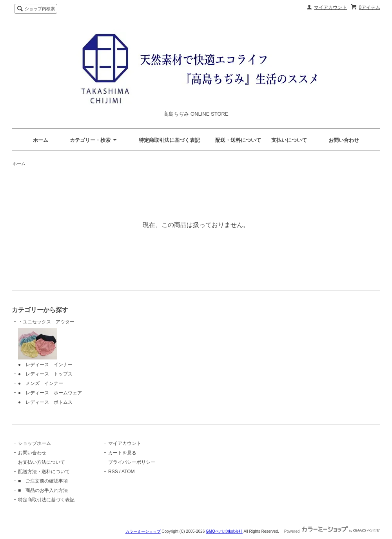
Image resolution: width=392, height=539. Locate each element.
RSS (113, 472)
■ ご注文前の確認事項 (43, 481)
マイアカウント (330, 7)
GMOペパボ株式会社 (224, 531)
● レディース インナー (45, 348)
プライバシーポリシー (132, 462)
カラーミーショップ (143, 531)
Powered (332, 531)
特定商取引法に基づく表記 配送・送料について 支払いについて (223, 140)
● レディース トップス (45, 374)
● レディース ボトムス (45, 402)
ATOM (128, 472)
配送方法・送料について (44, 472)
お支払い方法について (42, 462)
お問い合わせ (344, 140)
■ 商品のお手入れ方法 (43, 490)
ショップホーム (34, 443)
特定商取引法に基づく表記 (46, 500)
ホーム (41, 140)
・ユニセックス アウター (46, 322)
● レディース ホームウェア (50, 393)
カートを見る (122, 453)
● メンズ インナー (41, 383)
